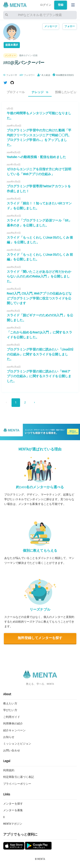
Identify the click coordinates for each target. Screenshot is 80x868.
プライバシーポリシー (17, 784)
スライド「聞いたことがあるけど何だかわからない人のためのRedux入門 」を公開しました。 (39, 276)
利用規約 (9, 770)
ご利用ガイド (12, 717)
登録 (61, 5)
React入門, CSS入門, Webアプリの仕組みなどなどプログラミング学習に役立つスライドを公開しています (39, 298)
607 (21, 75)
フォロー (70, 26)
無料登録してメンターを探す (40, 638)
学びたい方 (10, 710)
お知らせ (9, 737)
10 (4, 75)
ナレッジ (40, 92)
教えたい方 (10, 704)
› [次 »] (34, 402)
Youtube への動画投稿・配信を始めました (36, 157)
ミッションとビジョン (17, 744)
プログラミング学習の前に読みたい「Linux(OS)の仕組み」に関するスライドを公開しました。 (40, 354)
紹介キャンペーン (14, 730)
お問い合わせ (12, 751)
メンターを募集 (13, 810)
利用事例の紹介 (13, 724)
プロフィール (16, 92)
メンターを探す (13, 804)
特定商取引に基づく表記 (19, 777)
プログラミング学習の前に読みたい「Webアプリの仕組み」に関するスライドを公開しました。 (39, 376)
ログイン (46, 5)
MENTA (41, 859)
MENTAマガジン (13, 824)
